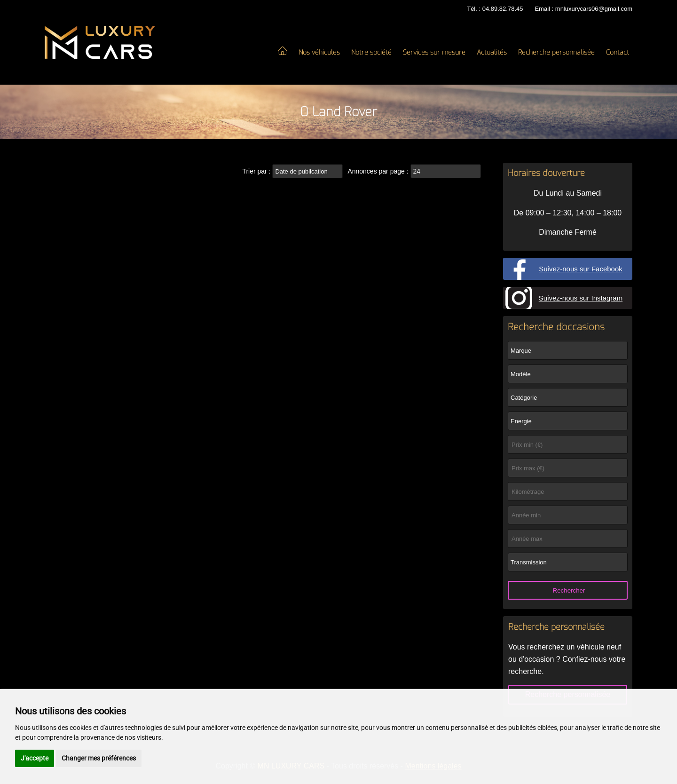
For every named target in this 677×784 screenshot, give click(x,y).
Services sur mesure (434, 52)
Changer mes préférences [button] (99, 758)
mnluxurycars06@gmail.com (594, 9)
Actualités (492, 52)
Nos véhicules (319, 52)
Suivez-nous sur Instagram (581, 298)
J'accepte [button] (35, 758)
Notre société (371, 52)
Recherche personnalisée (556, 52)
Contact (618, 52)
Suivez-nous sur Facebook (581, 269)
